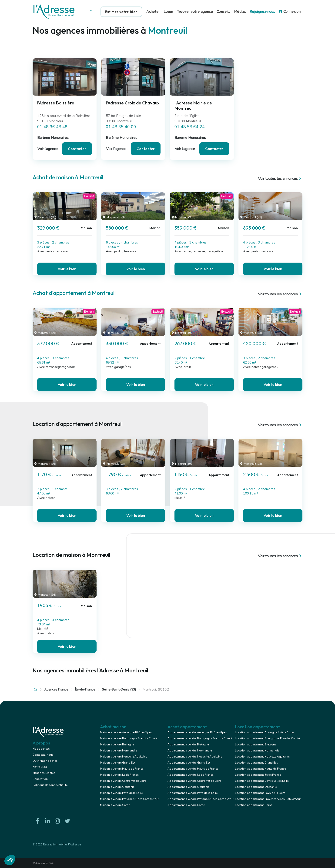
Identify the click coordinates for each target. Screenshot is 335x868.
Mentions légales (44, 773)
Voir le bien (67, 269)
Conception (40, 779)
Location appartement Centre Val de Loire (262, 781)
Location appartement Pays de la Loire (260, 793)
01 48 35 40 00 (121, 127)
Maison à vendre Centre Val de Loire (123, 781)
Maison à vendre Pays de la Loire (121, 793)
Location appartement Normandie (257, 751)
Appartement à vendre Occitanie (188, 787)
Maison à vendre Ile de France (119, 775)
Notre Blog (40, 767)
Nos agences (41, 749)
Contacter (77, 149)
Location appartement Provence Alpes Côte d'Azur (268, 799)
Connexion (290, 12)
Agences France (56, 689)
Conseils (223, 12)
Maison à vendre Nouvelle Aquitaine (124, 757)
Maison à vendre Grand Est (118, 763)
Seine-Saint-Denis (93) (119, 689)
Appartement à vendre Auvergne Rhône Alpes (197, 732)
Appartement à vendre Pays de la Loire (193, 793)
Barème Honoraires (53, 138)
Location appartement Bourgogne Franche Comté (267, 738)
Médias (240, 12)
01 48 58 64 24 (190, 127)
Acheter (153, 12)
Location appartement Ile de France (258, 775)
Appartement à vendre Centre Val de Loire (194, 781)
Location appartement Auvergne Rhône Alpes (265, 732)
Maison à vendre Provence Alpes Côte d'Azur (129, 799)
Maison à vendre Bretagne (117, 744)
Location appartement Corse (254, 805)
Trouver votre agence (195, 12)
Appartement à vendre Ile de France (190, 775)
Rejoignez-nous (262, 12)
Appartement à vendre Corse (186, 805)
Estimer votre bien (121, 12)
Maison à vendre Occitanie (117, 787)
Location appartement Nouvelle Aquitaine (262, 757)
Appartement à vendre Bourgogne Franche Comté (200, 738)
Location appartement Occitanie (256, 787)
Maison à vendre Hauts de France (122, 769)
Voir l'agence (48, 149)
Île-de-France (85, 689)
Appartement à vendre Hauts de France (193, 769)
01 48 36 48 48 (52, 127)
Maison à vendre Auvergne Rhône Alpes (126, 732)
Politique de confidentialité (50, 785)
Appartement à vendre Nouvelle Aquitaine (195, 757)
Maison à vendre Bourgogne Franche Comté (129, 738)
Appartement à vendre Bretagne (188, 744)
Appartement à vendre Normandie (190, 751)
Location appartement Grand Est (256, 763)
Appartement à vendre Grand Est (189, 763)
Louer (168, 12)
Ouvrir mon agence (45, 761)
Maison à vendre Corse (115, 805)
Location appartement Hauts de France (260, 769)
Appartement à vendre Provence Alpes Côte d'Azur (200, 799)
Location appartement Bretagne (256, 744)
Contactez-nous (43, 755)
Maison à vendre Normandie (118, 751)
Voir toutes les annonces (280, 179)
